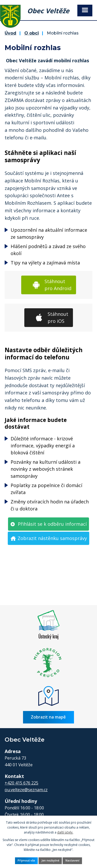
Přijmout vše (26, 860)
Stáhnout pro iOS (58, 317)
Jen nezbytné (50, 860)
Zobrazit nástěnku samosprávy (52, 538)
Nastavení (72, 860)
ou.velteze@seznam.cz (26, 790)
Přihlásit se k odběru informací (52, 524)
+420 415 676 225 (21, 783)
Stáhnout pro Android (58, 285)
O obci (32, 33)
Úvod (10, 33)
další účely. (65, 832)
